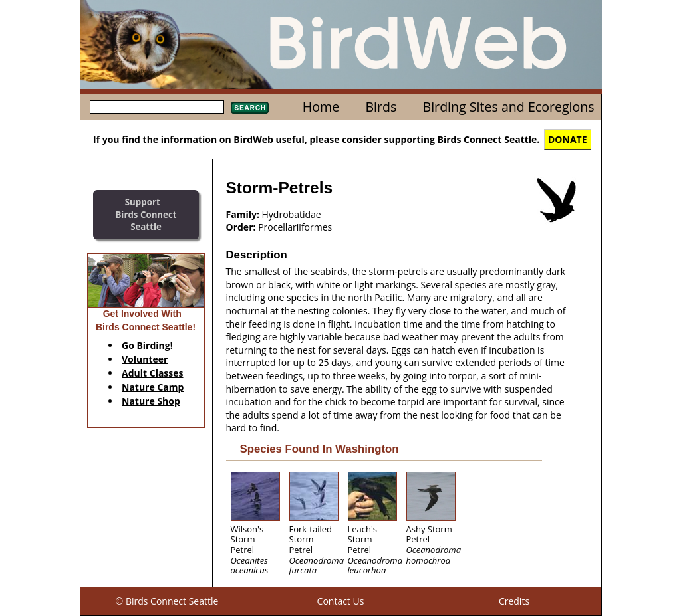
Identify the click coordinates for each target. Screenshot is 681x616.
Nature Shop (151, 401)
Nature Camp (153, 387)
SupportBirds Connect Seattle (146, 214)
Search (250, 108)
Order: (241, 227)
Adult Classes (153, 373)
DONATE (568, 139)
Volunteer (145, 359)
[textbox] (157, 107)
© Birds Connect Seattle (167, 601)
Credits (514, 601)
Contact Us (341, 601)
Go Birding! (147, 345)
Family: (243, 214)
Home (321, 107)
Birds (381, 107)
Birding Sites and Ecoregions (509, 107)
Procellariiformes (295, 227)
